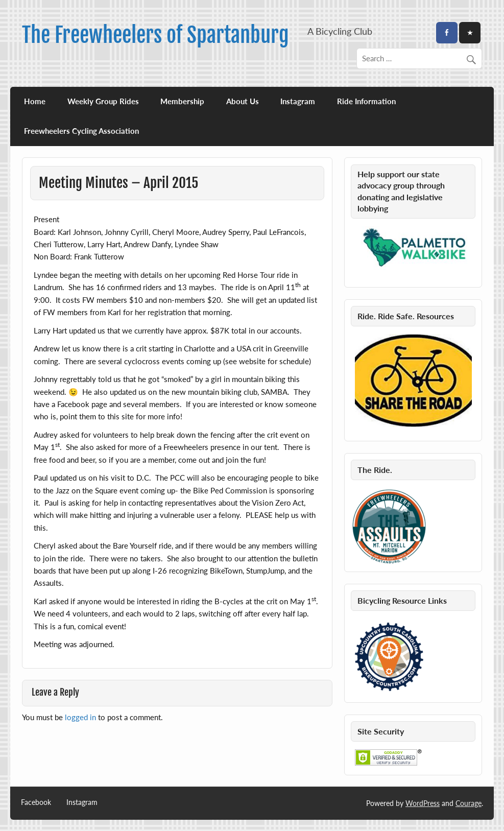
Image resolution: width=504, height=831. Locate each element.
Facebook (36, 802)
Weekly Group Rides (103, 101)
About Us (243, 101)
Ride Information (366, 101)
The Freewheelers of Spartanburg (155, 35)
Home (35, 101)
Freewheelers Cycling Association (81, 131)
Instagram (298, 101)
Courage (469, 803)
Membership (182, 101)
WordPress (423, 803)
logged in (80, 717)
